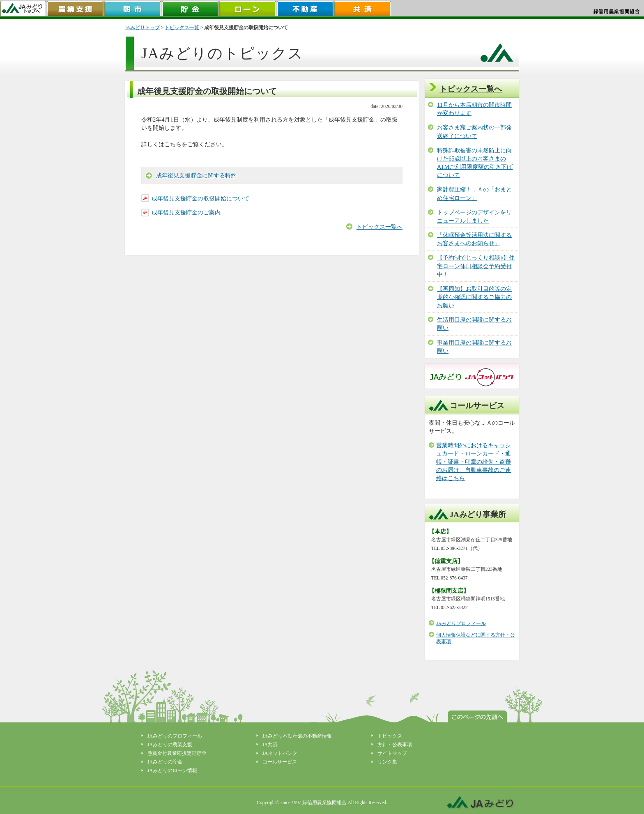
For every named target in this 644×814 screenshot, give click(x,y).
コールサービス (280, 762)
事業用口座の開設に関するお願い (474, 347)
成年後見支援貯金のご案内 (186, 212)
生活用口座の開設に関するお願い (474, 324)
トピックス (390, 736)
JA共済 (270, 745)
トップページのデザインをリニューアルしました (474, 216)
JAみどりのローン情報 (172, 770)
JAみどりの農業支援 (170, 745)
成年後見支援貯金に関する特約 (196, 175)
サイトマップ (392, 753)
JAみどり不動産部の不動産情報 (297, 736)
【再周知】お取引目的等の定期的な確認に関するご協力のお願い (474, 297)
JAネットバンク (280, 753)
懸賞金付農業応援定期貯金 (177, 753)
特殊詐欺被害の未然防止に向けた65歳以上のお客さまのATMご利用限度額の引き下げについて (475, 163)
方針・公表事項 (395, 745)
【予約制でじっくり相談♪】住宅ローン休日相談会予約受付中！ (476, 266)
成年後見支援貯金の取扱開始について (200, 198)
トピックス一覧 (182, 28)
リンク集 (387, 762)
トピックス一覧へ (379, 227)
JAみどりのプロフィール (175, 736)
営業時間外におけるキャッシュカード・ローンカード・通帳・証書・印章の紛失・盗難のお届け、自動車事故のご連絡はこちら (474, 462)
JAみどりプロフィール (461, 623)
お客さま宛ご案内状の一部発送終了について (474, 131)
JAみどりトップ (142, 28)
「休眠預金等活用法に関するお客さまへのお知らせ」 (474, 239)
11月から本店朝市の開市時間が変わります (474, 109)
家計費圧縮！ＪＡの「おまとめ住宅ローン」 (474, 193)
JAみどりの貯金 (165, 762)
